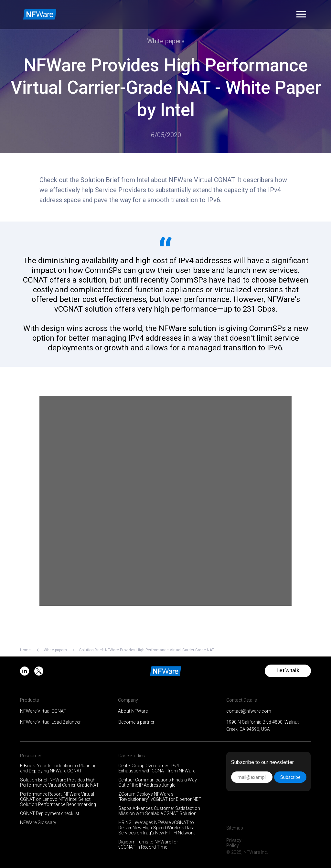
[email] (252, 777)
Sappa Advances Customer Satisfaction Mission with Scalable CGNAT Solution (159, 811)
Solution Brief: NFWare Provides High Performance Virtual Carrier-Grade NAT (59, 782)
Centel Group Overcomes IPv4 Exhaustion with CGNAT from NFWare (157, 768)
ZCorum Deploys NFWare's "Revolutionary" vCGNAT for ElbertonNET (160, 797)
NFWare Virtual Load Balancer (50, 722)
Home (25, 650)
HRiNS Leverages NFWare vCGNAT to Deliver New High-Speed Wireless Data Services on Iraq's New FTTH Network (157, 828)
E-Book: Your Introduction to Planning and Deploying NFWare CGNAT (58, 768)
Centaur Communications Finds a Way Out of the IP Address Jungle (158, 782)
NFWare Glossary (38, 822)
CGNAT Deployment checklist (50, 813)
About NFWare (133, 711)
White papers (55, 650)
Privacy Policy (234, 843)
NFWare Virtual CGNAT (43, 711)
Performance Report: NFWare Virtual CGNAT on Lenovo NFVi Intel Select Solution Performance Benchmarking (58, 799)
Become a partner (136, 722)
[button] (301, 14)
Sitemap (235, 828)
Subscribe (290, 777)
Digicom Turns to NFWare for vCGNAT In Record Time (148, 844)
